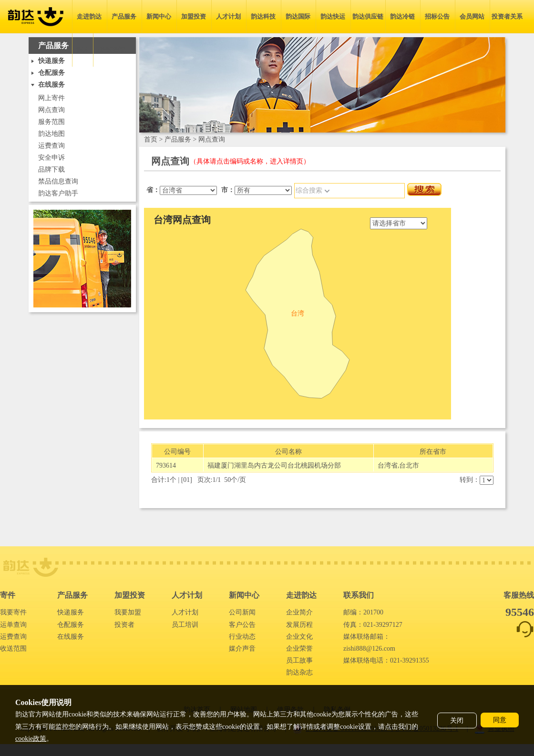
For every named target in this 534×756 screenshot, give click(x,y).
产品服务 (124, 16)
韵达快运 (333, 16)
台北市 (409, 465)
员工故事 (299, 660)
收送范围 (13, 649)
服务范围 (51, 122)
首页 (151, 139)
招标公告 (437, 16)
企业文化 (299, 637)
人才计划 (228, 16)
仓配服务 (71, 625)
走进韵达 (89, 16)
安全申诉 (51, 158)
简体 (82, 50)
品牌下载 (51, 169)
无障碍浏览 (110, 50)
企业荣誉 (299, 649)
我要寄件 (13, 612)
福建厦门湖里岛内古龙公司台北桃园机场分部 (274, 465)
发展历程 (299, 625)
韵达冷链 (402, 16)
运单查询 (13, 625)
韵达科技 (263, 16)
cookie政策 (31, 739)
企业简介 (299, 612)
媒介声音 (242, 649)
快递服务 (71, 612)
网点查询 (51, 110)
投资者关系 (507, 16)
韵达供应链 (368, 16)
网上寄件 (51, 98)
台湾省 (388, 465)
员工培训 (185, 625)
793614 (166, 465)
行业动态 (242, 637)
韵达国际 (298, 16)
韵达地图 (51, 134)
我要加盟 (128, 612)
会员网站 (472, 16)
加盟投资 (194, 16)
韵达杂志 (299, 672)
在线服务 (71, 637)
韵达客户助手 (58, 193)
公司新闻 (242, 612)
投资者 (124, 625)
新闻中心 (159, 16)
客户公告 (242, 625)
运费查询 (51, 146)
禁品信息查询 (58, 181)
